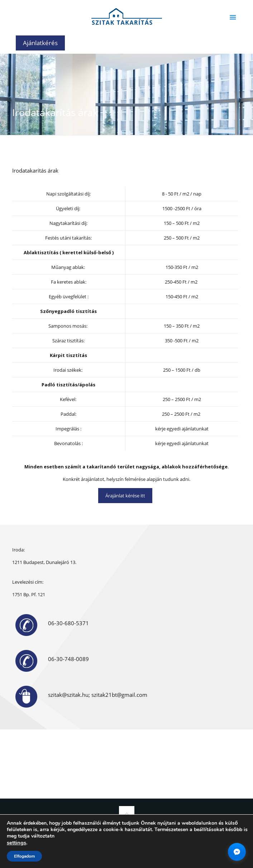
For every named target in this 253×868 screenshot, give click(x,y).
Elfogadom (24, 856)
